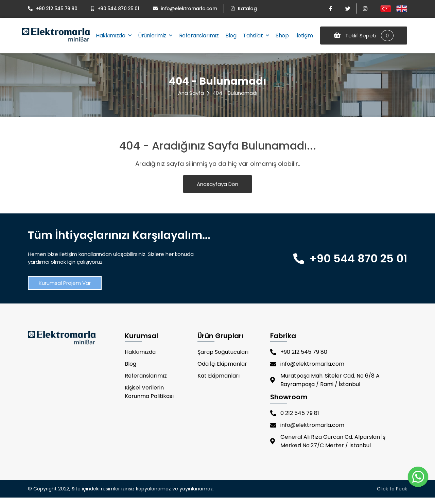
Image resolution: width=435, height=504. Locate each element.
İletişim (304, 36)
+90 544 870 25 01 (115, 8)
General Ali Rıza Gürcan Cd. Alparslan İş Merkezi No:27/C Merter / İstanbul (328, 441)
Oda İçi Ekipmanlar (222, 364)
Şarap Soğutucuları (223, 352)
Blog (231, 36)
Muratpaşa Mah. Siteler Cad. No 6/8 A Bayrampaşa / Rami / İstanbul (325, 380)
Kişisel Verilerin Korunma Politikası (149, 392)
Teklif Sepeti (364, 36)
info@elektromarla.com (185, 8)
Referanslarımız (199, 36)
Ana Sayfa (191, 93)
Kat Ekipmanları (219, 376)
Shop (282, 36)
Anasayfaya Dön (217, 184)
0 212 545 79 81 (295, 413)
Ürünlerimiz (155, 36)
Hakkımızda (114, 36)
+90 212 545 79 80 (53, 8)
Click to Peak (392, 489)
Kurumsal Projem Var (65, 283)
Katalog (244, 8)
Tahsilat (256, 36)
